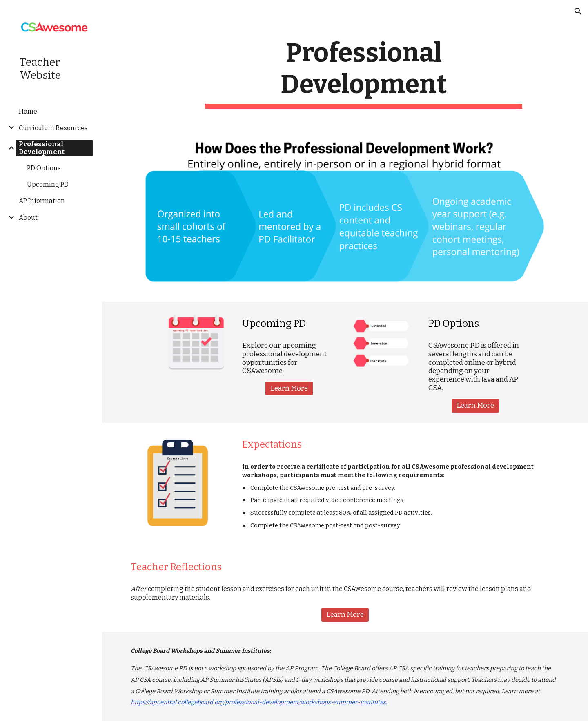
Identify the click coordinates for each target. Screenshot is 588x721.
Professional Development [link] (42, 148)
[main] (364, 73)
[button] (578, 11)
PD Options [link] (44, 168)
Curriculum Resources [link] (53, 128)
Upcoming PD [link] (48, 184)
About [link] (28, 218)
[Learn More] (289, 389)
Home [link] (28, 111)
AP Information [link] (42, 201)
